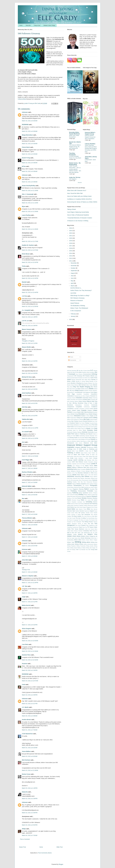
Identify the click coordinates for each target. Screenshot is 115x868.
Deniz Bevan (26, 254)
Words (83, 538)
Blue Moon (70, 389)
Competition (79, 407)
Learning (81, 460)
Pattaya (96, 484)
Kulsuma (25, 549)
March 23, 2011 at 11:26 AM (30, 770)
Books (91, 389)
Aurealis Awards (74, 378)
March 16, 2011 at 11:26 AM (30, 229)
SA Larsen (94, 500)
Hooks (76, 438)
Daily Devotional (88, 412)
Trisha (24, 266)
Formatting (79, 427)
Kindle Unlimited (79, 458)
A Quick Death (87, 371)
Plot (96, 489)
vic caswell (26, 432)
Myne (24, 206)
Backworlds (79, 380)
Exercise (90, 421)
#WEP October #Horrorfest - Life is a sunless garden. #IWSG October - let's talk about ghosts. (75, 169)
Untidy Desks (70, 531)
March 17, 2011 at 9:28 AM (30, 572)
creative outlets (76, 410)
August (73, 273)
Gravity (96, 432)
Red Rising (79, 496)
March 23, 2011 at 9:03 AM (30, 756)
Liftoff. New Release (77, 462)
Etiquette (81, 421)
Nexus (92, 476)
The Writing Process (87, 522)
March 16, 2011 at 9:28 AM (30, 131)
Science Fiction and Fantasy (77, 504)
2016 (71, 248)
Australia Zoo (81, 378)
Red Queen (73, 496)
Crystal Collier (80, 412)
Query (80, 493)
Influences (86, 443)
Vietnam (76, 531)
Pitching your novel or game (91, 487)
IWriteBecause (90, 447)
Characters (79, 398)
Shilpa (24, 829)
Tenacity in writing (76, 515)
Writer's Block (78, 540)
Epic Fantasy (75, 421)
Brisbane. (95, 390)
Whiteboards (87, 533)
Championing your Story (80, 396)
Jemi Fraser (81, 455)
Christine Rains (87, 400)
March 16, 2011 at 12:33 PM (30, 278)
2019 (71, 241)
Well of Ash (71, 533)
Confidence (94, 407)
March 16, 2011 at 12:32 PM (30, 262)
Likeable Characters (88, 462)
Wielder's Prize (92, 534)
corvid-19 (87, 409)
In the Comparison (76, 311)
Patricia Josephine (81, 484)
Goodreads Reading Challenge (74, 432)
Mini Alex (95, 471)
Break (77, 390)
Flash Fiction (71, 427)
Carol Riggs (26, 460)
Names (96, 475)
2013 (71, 256)
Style (74, 511)
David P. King (26, 158)
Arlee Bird (25, 560)
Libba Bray (94, 460)
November (74, 266)
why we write (94, 533)
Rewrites (95, 498)
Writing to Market (81, 548)
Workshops (88, 538)
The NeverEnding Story (92, 518)
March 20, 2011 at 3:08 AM (30, 716)
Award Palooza (75, 303)
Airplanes (84, 372)
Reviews (84, 498)
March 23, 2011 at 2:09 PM (30, 799)
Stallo (77, 509)
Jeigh (24, 597)
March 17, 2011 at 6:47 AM (30, 546)
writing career (71, 544)
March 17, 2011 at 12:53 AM (30, 456)
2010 (71, 319)
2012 (71, 258)
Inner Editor (94, 443)
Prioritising (74, 491)
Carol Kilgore (94, 392)
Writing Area (94, 542)
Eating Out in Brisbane (83, 418)
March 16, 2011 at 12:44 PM (30, 292)
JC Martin (74, 455)
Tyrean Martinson (79, 529)
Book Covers (81, 389)
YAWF (77, 550)
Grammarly (91, 432)
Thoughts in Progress (28, 341)
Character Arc (94, 396)
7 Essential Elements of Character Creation (80, 218)
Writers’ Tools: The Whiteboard (79, 308)
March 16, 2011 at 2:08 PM (30, 326)
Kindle (72, 458)
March (73, 286)
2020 (71, 238)
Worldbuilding (70, 540)
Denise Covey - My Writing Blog (75, 164)
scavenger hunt (81, 502)
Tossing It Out (26, 570)
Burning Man (70, 392)
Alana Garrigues (91, 372)
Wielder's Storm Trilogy (49, 25)
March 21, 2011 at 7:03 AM (30, 730)
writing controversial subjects (90, 544)
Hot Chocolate (81, 438)
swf (79, 513)
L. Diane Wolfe (88, 458)
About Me (28, 25)
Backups (73, 380)
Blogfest (82, 387)
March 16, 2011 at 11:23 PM (30, 438)
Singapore (89, 507)
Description (82, 414)
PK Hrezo (70, 489)
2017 (71, 246)
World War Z (94, 538)
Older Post (59, 847)
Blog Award (70, 387)
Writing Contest (79, 544)
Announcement (87, 374)
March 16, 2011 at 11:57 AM (30, 250)
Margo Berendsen (27, 135)
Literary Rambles (90, 144)
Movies (74, 475)
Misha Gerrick (26, 605)
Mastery (75, 469)
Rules (82, 500)
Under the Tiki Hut (75, 177)
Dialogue (95, 414)
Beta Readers (85, 383)
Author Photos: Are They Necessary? (81, 290)
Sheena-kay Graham (92, 506)
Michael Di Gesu (27, 377)
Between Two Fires (93, 383)
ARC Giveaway (78, 376)
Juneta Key (76, 456)
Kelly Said (95, 456)
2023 (71, 231)
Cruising (74, 412)
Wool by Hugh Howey (72, 538)
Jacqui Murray (84, 453)
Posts (71, 357)
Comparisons (71, 407)
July (72, 276)
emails (91, 419)
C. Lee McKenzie (78, 392)
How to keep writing (90, 438)
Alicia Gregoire (27, 629)
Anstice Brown (27, 720)
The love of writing (81, 518)
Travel (80, 527)
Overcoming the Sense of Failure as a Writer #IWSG (82, 202)
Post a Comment (25, 839)
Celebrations (71, 396)
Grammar (85, 432)
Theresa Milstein (27, 518)
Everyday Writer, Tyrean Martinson (75, 133)
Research (94, 496)
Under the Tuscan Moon (91, 529)
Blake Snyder (90, 385)
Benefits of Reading (76, 383)
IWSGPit (81, 451)
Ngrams (95, 476)
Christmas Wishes (74, 401)
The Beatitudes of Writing (78, 306)
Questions (85, 493)
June (72, 278)
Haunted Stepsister (90, 436)
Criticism (90, 410)
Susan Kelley (75, 513)
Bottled (96, 389)
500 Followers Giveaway (77, 298)
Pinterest (76, 487)
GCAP (92, 429)
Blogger (61, 864)
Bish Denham (26, 760)
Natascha (25, 792)
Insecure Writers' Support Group (82, 445)
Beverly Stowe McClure (73, 385)
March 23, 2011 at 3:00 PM (30, 813)
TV (88, 527)
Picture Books (70, 487)
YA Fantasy (73, 550)
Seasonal (87, 504)
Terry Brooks (94, 515)
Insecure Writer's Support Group (90, 133)
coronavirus (82, 409)
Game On (84, 429)
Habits (77, 436)
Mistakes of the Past (72, 473)
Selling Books (70, 506)
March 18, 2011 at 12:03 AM (30, 641)
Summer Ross (26, 655)
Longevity (74, 464)
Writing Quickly (90, 546)
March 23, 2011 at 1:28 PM (30, 788)
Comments (72, 360)
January (73, 316)
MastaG (24, 282)
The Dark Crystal (71, 518)
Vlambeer (81, 531)
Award (69, 379)
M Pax (24, 166)
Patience (74, 484)
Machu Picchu (89, 466)
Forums (84, 427)
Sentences (76, 506)
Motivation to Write (88, 473)
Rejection (89, 496)
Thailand (69, 516)
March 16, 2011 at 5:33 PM (30, 389)
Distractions (77, 416)
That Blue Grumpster (73, 154)
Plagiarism (75, 489)
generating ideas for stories (75, 430)
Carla (24, 685)
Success (82, 511)
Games (88, 428)
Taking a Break (72, 209)
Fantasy (87, 423)
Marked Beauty (94, 467)
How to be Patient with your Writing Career (79, 196)
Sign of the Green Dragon (80, 507)
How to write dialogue (80, 439)
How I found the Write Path (75, 193)
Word (79, 538)
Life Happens (73, 179)
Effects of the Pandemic (73, 419)
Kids (68, 458)
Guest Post (71, 434)
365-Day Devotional (72, 371)
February (74, 314)
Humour (93, 439)
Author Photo (94, 378)
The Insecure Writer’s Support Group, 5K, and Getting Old (75, 147)
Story (88, 509)
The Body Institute (76, 516)
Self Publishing (93, 504)
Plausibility (92, 489)
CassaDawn (86, 394)
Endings (69, 421)
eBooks (91, 418)
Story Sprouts (94, 509)
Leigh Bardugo (88, 460)
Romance (74, 500)
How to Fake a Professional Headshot (78, 215)
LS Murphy (88, 464)
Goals (96, 430)
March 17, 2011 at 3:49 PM (30, 593)
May (72, 281)
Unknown (25, 112)
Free (87, 427)
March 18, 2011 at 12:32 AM (30, 660)
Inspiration (71, 447)
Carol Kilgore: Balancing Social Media (78, 212)
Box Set (69, 390)
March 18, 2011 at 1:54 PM (30, 670)
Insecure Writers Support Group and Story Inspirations (90, 137)
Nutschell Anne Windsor (79, 478)
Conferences (87, 407)
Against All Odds (71, 372)
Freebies (95, 427)
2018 (71, 243)
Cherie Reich (26, 147)
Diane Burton (70, 416)
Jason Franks (92, 453)
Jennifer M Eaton (90, 455)
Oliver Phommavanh (84, 480)
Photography (94, 485)
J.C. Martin (25, 707)
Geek (96, 428)
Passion (70, 484)
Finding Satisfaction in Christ (76, 425)
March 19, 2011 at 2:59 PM (30, 695)
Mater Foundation (82, 469)
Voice (91, 531)
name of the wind (89, 475)
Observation (88, 478)
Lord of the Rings (81, 464)
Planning (81, 489)
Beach (89, 380)
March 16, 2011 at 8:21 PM (30, 403)
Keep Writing (89, 456)
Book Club (75, 389)
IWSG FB (76, 449)
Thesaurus (74, 524)
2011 (71, 261)
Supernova (87, 511)
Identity (78, 441)
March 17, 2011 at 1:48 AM (30, 468)
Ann (23, 442)
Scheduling (89, 502)
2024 (71, 228)
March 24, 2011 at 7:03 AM (30, 835)
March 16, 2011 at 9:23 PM (30, 416)
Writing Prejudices (72, 546)
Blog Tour (76, 387)
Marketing (70, 469)
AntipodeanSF (71, 376)
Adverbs (95, 371)
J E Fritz (24, 296)
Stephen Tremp (83, 509)
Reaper (85, 495)
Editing (95, 418)
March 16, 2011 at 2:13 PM (30, 343)
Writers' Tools (71, 542)
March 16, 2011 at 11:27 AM (30, 241)
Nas (23, 498)
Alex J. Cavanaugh (28, 194)
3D (77, 371)
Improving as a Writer (85, 441)
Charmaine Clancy (87, 398)
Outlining (70, 482)
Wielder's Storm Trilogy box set (89, 536)
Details (91, 414)
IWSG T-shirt (75, 451)
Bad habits (85, 380)
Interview (84, 447)
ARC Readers (86, 376)
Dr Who (87, 416)
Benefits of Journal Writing (82, 381)
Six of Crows (94, 507)
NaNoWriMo (71, 476)
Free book (91, 427)
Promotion (90, 491)
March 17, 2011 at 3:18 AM (30, 482)
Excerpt (85, 421)
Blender (95, 385)
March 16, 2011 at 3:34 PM (30, 361)
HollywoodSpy (22, 99)
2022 (71, 233)
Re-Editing (76, 495)
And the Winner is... (76, 288)
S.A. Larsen (88, 500)
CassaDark (79, 394)
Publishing (75, 493)
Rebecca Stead (91, 495)
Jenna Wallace (26, 751)
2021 (71, 236)
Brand (73, 390)
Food (75, 427)
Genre (84, 430)
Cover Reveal (94, 409)
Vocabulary (86, 531)
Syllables (83, 513)
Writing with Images (91, 548)
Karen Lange (82, 456)
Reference (84, 496)
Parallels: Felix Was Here (79, 482)
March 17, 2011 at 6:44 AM (30, 537)
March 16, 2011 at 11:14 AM (30, 203)
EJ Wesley (81, 419)
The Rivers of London (84, 520)
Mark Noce (86, 467)
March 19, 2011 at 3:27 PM (30, 704)
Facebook (72, 423)
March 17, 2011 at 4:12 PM (30, 602)
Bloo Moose (94, 387)
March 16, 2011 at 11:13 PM (30, 428)
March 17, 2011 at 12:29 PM (30, 583)
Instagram (78, 447)
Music (82, 475)
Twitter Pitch (71, 529)
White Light (80, 533)
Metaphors (73, 471)
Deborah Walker (27, 486)
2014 (71, 253)
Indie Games (79, 443)
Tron (86, 527)
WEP (76, 533)
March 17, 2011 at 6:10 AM (30, 514)
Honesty (72, 438)
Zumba (69, 551)
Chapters (88, 396)
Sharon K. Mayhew (28, 576)
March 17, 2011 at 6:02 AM (30, 495)
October (73, 268)
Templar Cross (89, 513)
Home (21, 25)
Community (94, 405)
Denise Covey (26, 774)
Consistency (70, 409)
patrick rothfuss (90, 484)
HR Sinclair (88, 439)
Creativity (84, 410)
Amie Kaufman (27, 393)
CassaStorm (94, 394)
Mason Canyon (27, 329)
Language (70, 460)
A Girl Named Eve (27, 734)
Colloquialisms (78, 405)
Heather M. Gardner (28, 245)
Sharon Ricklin (27, 347)
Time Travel (78, 525)
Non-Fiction (70, 478)
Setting (86, 506)
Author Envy (87, 378)
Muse (79, 475)
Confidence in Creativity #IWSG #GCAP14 (79, 199)
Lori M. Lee (25, 321)
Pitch (83, 487)
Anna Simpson (79, 374)
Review (79, 498)
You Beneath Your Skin (85, 550)
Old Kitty (25, 407)
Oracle (90, 480)
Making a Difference (77, 467)
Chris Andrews (79, 400)
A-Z (92, 370)
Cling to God (37, 25)
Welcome (95, 531)
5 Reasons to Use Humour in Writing (78, 221)
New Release (85, 476)
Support (92, 511)
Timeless (83, 525)
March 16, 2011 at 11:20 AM (30, 211)
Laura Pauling (26, 215)
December (74, 263)
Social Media (71, 509)
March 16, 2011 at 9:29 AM (30, 154)
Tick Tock (91, 524)
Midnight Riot (89, 471)
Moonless (80, 473)
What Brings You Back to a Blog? (80, 296)
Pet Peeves (86, 486)
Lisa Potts (25, 644)
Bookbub (87, 389)
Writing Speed (74, 548)
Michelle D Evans (81, 471)
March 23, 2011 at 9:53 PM (30, 825)
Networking (78, 476)
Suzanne (25, 664)
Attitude (92, 376)
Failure (77, 423)
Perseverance (77, 485)
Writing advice (86, 542)
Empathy (95, 419)
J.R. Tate (25, 586)
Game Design (78, 429)
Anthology (94, 374)
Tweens (91, 527)
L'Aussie (95, 458)
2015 (71, 251)
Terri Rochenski (86, 515)
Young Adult (94, 550)
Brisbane (82, 390)
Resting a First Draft (72, 498)
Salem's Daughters (72, 502)
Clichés (84, 401)
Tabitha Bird (26, 419)
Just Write (73, 293)
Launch (75, 460)
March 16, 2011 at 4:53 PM (30, 373)
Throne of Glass (82, 524)
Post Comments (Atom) (45, 853)
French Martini (71, 429)
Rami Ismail (70, 495)
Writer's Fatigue (94, 540)
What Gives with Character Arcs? (77, 190)
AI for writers (79, 372)
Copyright (76, 409)
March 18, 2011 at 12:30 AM (30, 651)
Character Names (71, 398)
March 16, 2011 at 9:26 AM (30, 121)
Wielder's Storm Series (74, 536)
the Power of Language (73, 520)
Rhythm (69, 500)
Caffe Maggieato (86, 392)
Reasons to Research (77, 301)
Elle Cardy (87, 419)
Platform (86, 489)
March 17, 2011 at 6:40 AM (30, 525)
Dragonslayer (73, 418)
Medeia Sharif (90, 469)
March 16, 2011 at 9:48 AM (30, 182)
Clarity (80, 401)
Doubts (83, 416)
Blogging (88, 387)
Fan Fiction (82, 423)
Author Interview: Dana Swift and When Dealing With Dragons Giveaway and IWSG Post (91, 148)
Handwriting (82, 436)
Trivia (83, 527)
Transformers (75, 527)
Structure (70, 511)
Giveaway (90, 430)
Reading (81, 495)
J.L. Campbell (26, 310)
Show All (80, 183)
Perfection (70, 486)
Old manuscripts (75, 480)
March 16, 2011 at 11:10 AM (30, 190)
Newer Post (23, 847)
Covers (69, 410)
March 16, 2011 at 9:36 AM (30, 163)
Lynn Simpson (76, 466)
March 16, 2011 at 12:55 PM (30, 306)
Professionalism (82, 491)
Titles (87, 525)
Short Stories (71, 507)
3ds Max (81, 371)
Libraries (69, 462)
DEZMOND (25, 125)
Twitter (95, 527)
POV (68, 491)
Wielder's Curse (72, 534)
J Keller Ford (88, 451)
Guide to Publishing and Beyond (83, 434)
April (72, 283)
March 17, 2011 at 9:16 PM (30, 625)
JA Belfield (77, 453)
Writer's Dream (86, 540)
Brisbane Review (88, 390)
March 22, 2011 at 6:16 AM (30, 748)
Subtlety (77, 511)
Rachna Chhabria (27, 472)
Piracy (80, 487)
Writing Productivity (81, 546)
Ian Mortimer (73, 441)
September (74, 271)
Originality (95, 480)
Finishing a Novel (88, 425)
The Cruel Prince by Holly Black (90, 516)
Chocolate (73, 400)
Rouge (79, 500)
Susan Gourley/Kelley (29, 186)
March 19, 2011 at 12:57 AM (30, 681)
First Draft (95, 425)
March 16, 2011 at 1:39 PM (30, 317)
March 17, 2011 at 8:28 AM (30, 556)
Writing (78, 542)
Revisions (90, 498)
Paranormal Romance (92, 482)
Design (87, 414)
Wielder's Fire (82, 534)
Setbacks (81, 506)
